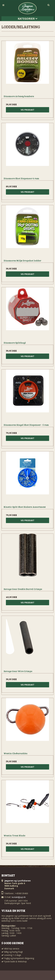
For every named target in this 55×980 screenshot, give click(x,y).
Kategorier (28, 19)
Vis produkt (27, 110)
